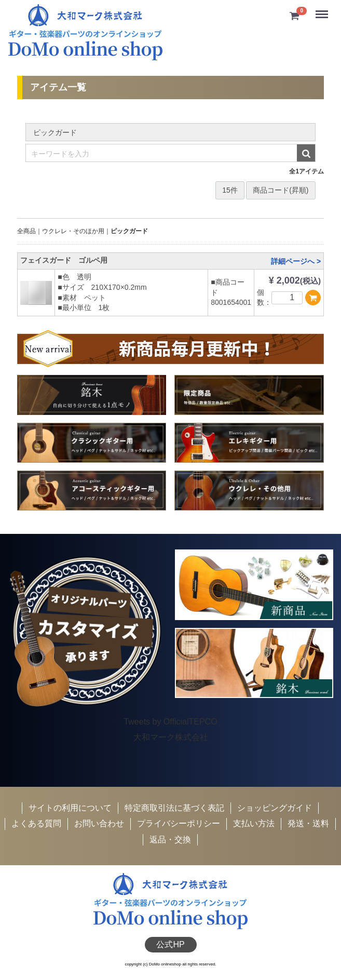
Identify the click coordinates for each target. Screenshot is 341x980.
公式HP (170, 944)
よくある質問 (36, 823)
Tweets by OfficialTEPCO (170, 721)
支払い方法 (254, 823)
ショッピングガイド (275, 808)
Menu (323, 10)
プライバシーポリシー (179, 823)
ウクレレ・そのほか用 (73, 231)
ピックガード (129, 231)
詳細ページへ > (296, 261)
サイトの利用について (70, 808)
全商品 (26, 231)
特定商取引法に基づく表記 (174, 808)
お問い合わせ (99, 823)
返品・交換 (170, 840)
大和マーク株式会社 (171, 737)
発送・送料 (308, 823)
